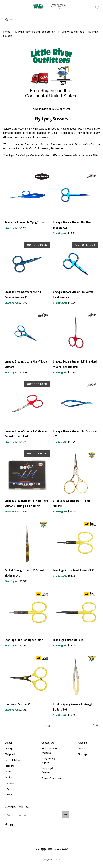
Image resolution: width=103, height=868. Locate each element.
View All (9, 794)
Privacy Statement (51, 778)
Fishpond (10, 754)
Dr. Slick (9, 777)
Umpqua (10, 748)
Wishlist (82, 748)
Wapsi (8, 743)
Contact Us (48, 743)
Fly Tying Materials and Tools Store (33, 32)
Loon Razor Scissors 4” (18, 704)
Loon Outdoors (13, 760)
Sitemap (82, 754)
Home (7, 32)
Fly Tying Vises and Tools (70, 32)
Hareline (10, 766)
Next (96, 725)
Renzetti (9, 783)
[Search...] (51, 19)
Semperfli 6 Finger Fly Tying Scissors (26, 222)
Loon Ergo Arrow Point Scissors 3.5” (73, 570)
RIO (7, 789)
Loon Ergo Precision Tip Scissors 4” (25, 640)
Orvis (8, 771)
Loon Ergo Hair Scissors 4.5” (69, 640)
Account (82, 743)
